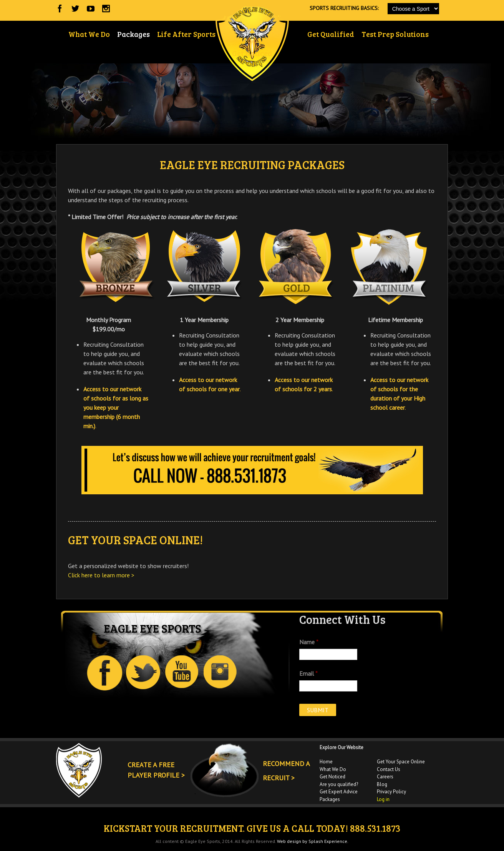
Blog (382, 784)
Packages (330, 799)
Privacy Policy (391, 792)
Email (308, 673)
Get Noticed (332, 777)
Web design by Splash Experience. (313, 841)
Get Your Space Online (401, 762)
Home (326, 762)
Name (309, 642)
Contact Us (389, 769)
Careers (385, 777)
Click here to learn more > (101, 575)
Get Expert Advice (339, 792)
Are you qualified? (339, 784)
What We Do (333, 769)
